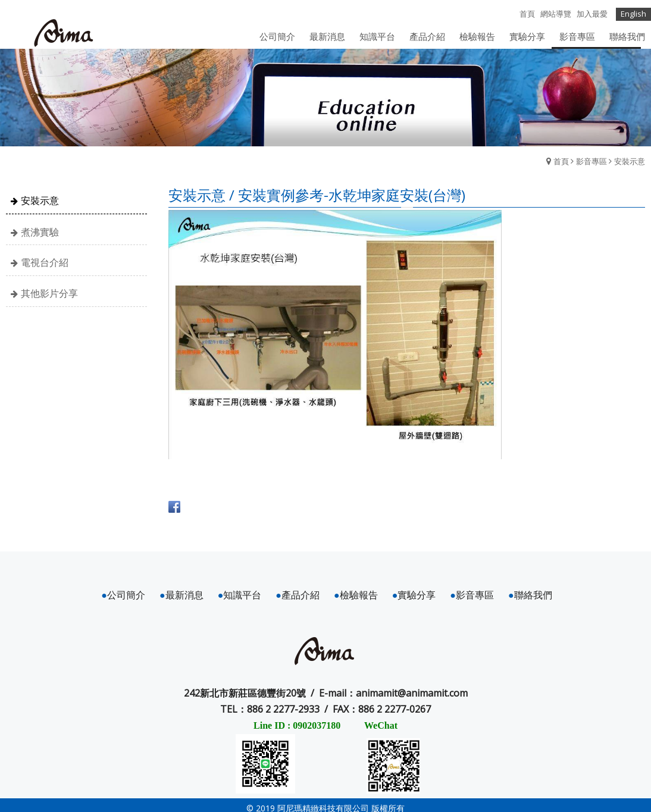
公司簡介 (123, 595)
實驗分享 (414, 595)
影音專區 (591, 161)
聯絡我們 (530, 595)
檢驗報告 (356, 595)
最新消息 (181, 595)
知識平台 (240, 595)
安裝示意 (630, 161)
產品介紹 (298, 595)
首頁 (561, 161)
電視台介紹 (45, 263)
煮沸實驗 (40, 232)
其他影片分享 (49, 293)
